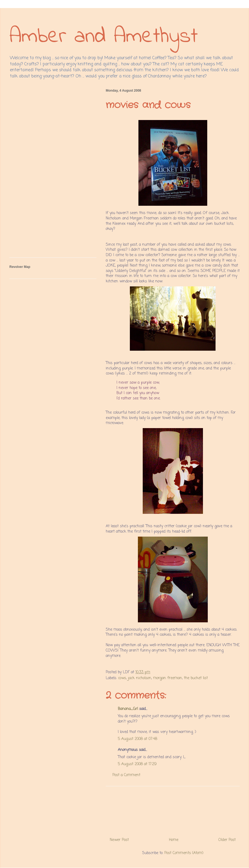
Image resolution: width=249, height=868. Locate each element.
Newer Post (119, 840)
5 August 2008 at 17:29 (137, 764)
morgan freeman (168, 678)
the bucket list (196, 678)
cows (122, 678)
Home (174, 840)
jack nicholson (140, 678)
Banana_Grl (128, 709)
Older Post (227, 840)
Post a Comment (126, 775)
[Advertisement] (173, 810)
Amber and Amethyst (104, 37)
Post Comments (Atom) (184, 853)
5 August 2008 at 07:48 (137, 739)
